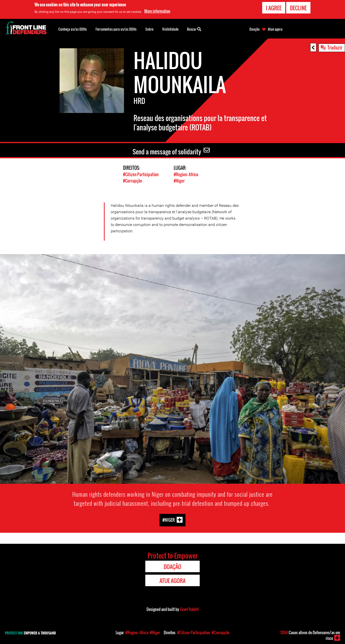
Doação (255, 29)
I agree (274, 8)
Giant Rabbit (189, 609)
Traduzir (335, 47)
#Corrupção (133, 180)
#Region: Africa (186, 174)
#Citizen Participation (141, 174)
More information (157, 11)
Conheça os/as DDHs (73, 29)
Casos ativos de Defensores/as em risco (310, 635)
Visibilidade (170, 29)
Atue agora (275, 29)
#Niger (179, 180)
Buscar (194, 29)
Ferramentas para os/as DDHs (116, 29)
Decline (298, 8)
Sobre (149, 29)
